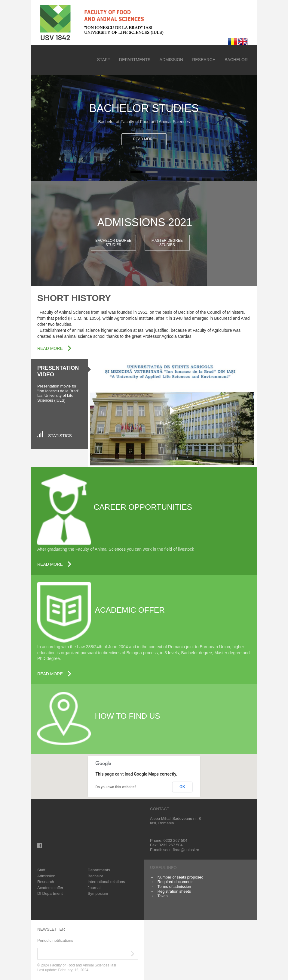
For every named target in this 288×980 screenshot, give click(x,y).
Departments (135, 60)
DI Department (50, 893)
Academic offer (50, 888)
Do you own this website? (116, 787)
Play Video (172, 423)
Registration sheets (174, 891)
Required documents (176, 882)
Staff (104, 60)
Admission (172, 60)
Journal (94, 888)
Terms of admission (174, 887)
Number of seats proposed (181, 877)
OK (182, 787)
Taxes (163, 896)
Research (204, 60)
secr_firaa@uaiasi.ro (181, 850)
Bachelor (236, 60)
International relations (106, 882)
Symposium (98, 893)
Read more (144, 139)
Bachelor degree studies (113, 243)
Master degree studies (167, 243)
